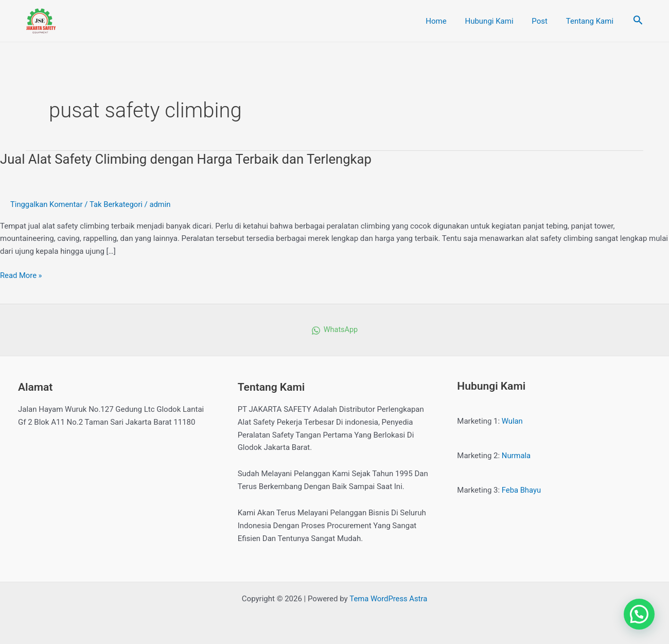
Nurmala (516, 456)
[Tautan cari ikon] (638, 21)
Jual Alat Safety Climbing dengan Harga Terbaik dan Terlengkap (189, 159)
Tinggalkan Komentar (47, 204)
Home (447, 21)
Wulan (513, 421)
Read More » (21, 275)
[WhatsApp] (334, 330)
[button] (639, 614)
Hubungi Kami (497, 21)
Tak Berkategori (117, 204)
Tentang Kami (591, 21)
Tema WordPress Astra (388, 599)
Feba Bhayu (522, 490)
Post (544, 21)
